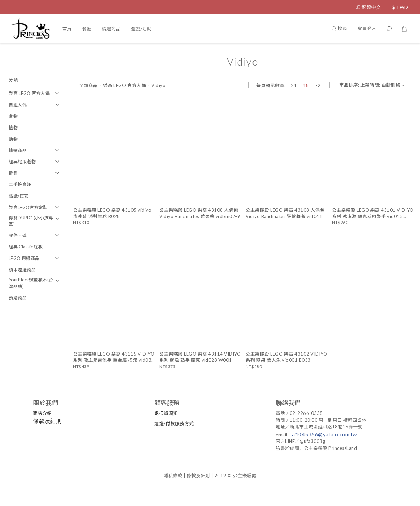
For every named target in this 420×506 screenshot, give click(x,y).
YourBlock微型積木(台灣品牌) (31, 283)
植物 (13, 128)
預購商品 (18, 298)
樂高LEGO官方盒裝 (28, 207)
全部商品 (88, 85)
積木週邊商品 (22, 270)
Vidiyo (158, 85)
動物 (13, 139)
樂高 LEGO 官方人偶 (29, 93)
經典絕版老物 (22, 162)
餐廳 (87, 29)
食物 (13, 116)
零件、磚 (18, 235)
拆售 (13, 173)
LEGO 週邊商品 (24, 258)
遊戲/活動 (142, 29)
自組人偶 (18, 105)
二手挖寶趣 (20, 184)
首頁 (67, 29)
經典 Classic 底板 (26, 247)
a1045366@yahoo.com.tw (325, 434)
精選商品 (111, 29)
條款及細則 (48, 421)
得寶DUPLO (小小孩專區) (31, 221)
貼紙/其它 (19, 196)
